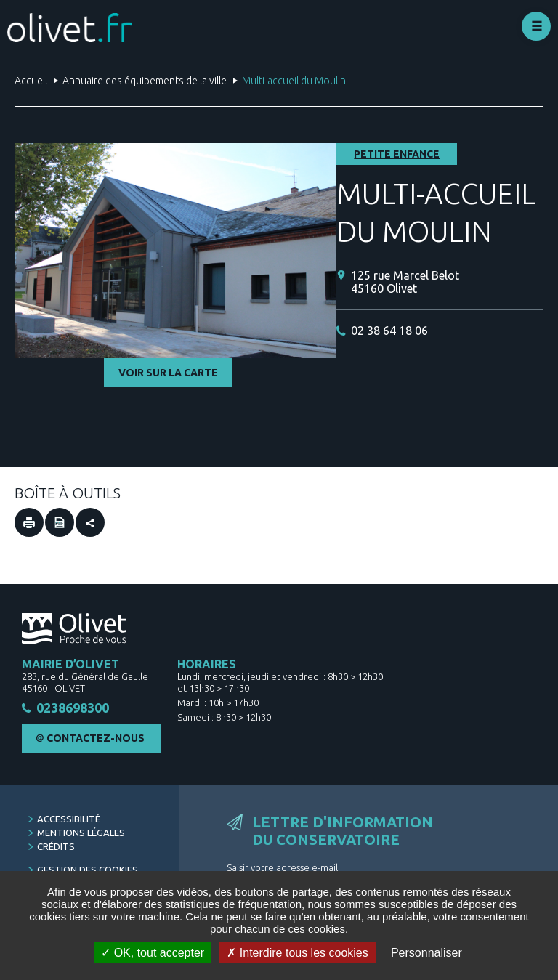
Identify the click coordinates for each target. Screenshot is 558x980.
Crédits (56, 848)
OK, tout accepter (153, 953)
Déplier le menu (536, 26)
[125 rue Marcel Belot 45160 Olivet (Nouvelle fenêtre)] (447, 282)
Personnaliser (426, 953)
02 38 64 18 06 (389, 331)
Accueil (31, 81)
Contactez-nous (96, 740)
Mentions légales (81, 834)
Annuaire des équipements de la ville (145, 81)
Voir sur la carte (168, 373)
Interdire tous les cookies (297, 953)
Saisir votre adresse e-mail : (284, 869)
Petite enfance (397, 154)
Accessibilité (69, 820)
